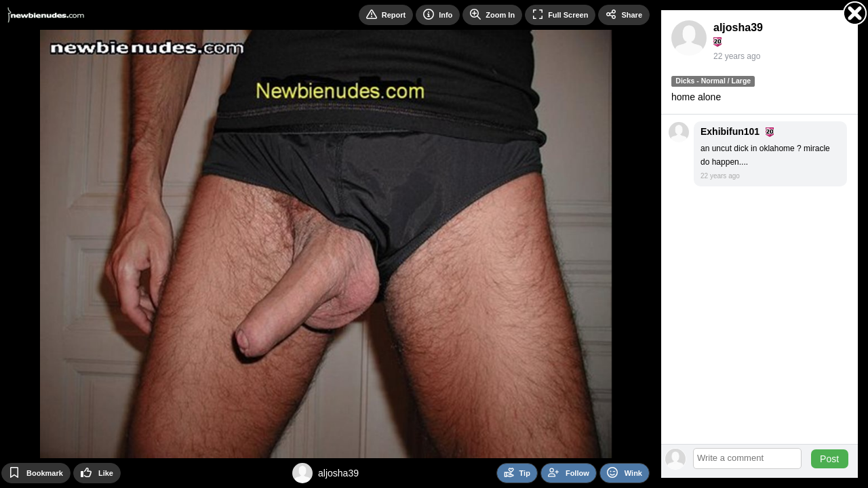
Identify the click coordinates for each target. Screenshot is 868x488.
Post (829, 459)
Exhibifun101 (730, 131)
